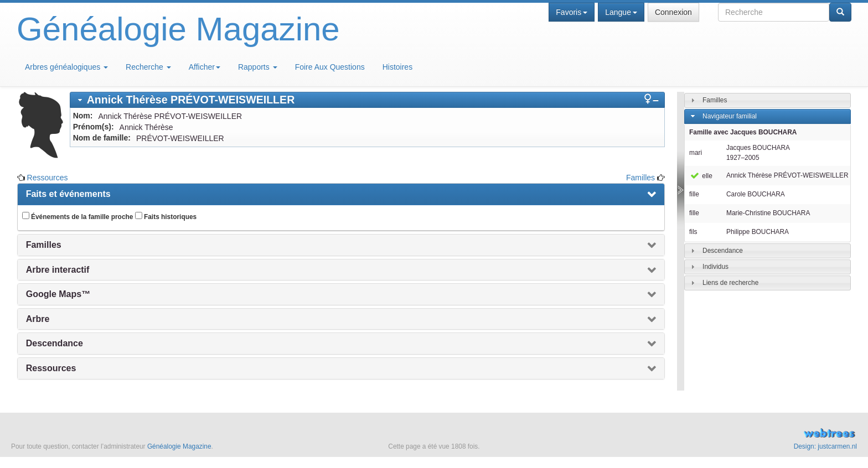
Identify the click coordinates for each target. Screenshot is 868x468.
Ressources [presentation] (51, 368)
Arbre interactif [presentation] (58, 270)
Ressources (48, 178)
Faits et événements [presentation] (68, 194)
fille (694, 194)
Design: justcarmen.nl (825, 446)
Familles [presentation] (44, 245)
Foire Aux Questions (330, 67)
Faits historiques (166, 216)
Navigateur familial (730, 116)
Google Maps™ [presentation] (58, 294)
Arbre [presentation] (38, 319)
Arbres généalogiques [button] (66, 67)
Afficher (205, 67)
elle (701, 176)
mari (696, 153)
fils (693, 232)
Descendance (723, 251)
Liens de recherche (730, 283)
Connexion (673, 12)
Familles (640, 178)
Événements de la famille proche (78, 216)
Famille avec (743, 132)
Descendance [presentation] (55, 343)
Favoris (572, 12)
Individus (715, 267)
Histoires (397, 67)
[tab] (367, 100)
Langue (621, 12)
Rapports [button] (258, 67)
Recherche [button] (148, 67)
